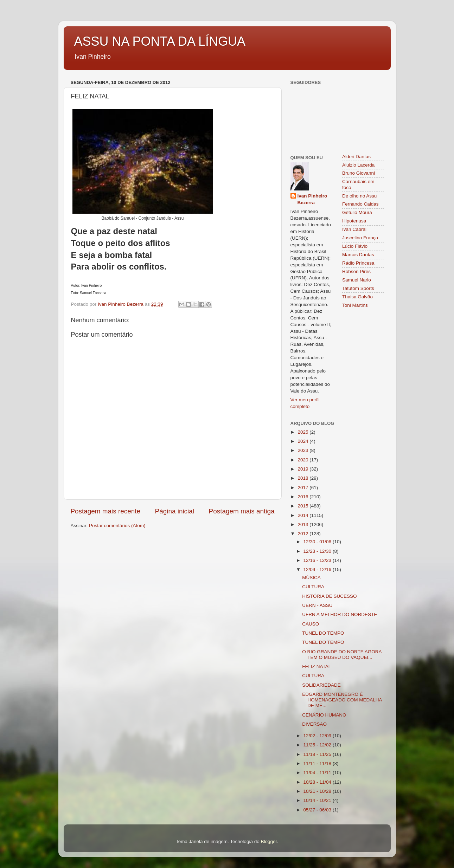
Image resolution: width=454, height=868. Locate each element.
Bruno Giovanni (359, 173)
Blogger (269, 841)
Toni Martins (355, 305)
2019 (303, 469)
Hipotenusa (354, 221)
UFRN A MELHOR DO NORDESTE (340, 614)
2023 (303, 450)
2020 (303, 460)
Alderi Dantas (356, 157)
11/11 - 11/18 (318, 763)
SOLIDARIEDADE (321, 685)
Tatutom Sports (358, 288)
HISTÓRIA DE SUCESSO (329, 596)
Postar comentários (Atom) (117, 526)
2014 (303, 515)
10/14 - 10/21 (318, 800)
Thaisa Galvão (357, 297)
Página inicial (175, 511)
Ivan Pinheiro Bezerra (312, 199)
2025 (303, 432)
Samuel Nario (357, 280)
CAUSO (311, 624)
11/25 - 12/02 (318, 745)
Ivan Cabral (354, 229)
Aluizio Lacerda (358, 165)
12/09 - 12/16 (318, 569)
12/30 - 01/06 (318, 542)
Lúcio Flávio (355, 246)
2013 (303, 524)
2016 (303, 497)
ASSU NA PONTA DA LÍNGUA (160, 41)
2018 (303, 478)
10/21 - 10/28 (318, 791)
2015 (303, 506)
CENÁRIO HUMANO (324, 715)
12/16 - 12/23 (318, 560)
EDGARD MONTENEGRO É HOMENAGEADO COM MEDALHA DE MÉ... (342, 700)
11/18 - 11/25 (318, 754)
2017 (303, 488)
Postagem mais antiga (242, 511)
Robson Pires (356, 271)
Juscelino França (360, 238)
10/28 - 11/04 (318, 782)
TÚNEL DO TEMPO (323, 633)
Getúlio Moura (357, 212)
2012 (303, 534)
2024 (303, 441)
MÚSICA (311, 578)
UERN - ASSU (317, 605)
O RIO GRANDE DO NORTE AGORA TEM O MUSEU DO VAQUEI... (342, 655)
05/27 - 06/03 (318, 810)
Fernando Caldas (360, 204)
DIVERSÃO (314, 724)
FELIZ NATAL (316, 666)
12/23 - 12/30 (318, 551)
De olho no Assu (359, 196)
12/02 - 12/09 (318, 736)
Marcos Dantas (358, 255)
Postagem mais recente (105, 511)
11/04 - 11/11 (318, 773)
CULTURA (313, 587)
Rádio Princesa (358, 263)
